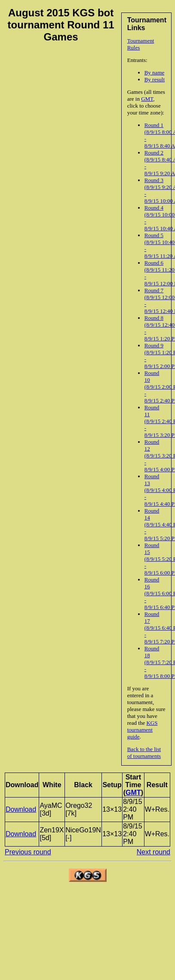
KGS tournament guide (143, 730)
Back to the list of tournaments (144, 753)
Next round (154, 852)
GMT (147, 99)
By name (155, 73)
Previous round (28, 852)
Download (21, 809)
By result (155, 79)
